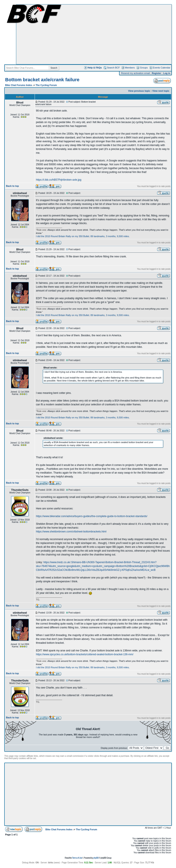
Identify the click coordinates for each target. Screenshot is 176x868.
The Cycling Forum (46, 85)
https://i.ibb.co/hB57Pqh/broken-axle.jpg (59, 180)
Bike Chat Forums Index (19, 85)
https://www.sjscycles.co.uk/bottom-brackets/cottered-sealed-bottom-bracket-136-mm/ (85, 654)
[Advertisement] (94, 34)
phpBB (96, 858)
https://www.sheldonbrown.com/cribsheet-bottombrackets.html (71, 532)
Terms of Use (77, 858)
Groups (144, 68)
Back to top (12, 186)
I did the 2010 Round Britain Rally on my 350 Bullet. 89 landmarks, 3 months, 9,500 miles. (83, 236)
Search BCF (113, 68)
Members (130, 68)
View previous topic (139, 91)
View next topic (161, 91)
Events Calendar (162, 68)
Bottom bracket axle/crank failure (42, 80)
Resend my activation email (135, 73)
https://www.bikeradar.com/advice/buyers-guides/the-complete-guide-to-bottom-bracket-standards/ (92, 516)
